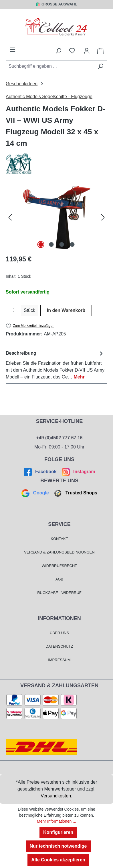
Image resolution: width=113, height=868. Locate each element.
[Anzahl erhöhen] (18, 310)
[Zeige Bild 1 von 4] (41, 244)
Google (36, 493)
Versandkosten (56, 796)
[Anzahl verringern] (9, 310)
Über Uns (59, 633)
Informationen (59, 618)
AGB (59, 579)
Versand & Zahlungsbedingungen (59, 552)
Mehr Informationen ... (57, 821)
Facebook (41, 472)
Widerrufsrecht (60, 566)
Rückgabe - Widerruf (59, 593)
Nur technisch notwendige (58, 846)
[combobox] (50, 66)
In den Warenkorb (66, 310)
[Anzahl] (13, 310)
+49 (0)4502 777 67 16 (59, 438)
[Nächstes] (103, 217)
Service (59, 524)
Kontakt (59, 539)
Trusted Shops (75, 493)
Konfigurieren (58, 832)
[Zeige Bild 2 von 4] (51, 244)
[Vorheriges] (10, 217)
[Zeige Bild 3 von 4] (62, 244)
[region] (57, 217)
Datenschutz (60, 646)
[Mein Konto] (87, 51)
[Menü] (13, 50)
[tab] (55, 365)
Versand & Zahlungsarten (59, 686)
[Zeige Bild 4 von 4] (72, 244)
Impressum (59, 660)
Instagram (78, 472)
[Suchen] (101, 66)
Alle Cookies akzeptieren (58, 860)
